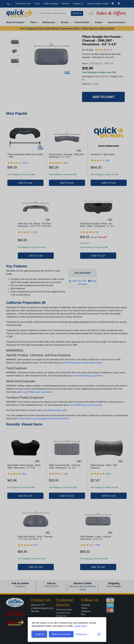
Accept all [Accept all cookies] (39, 634)
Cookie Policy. (81, 626)
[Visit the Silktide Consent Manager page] (99, 634)
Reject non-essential (61, 634)
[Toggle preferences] (82, 634)
